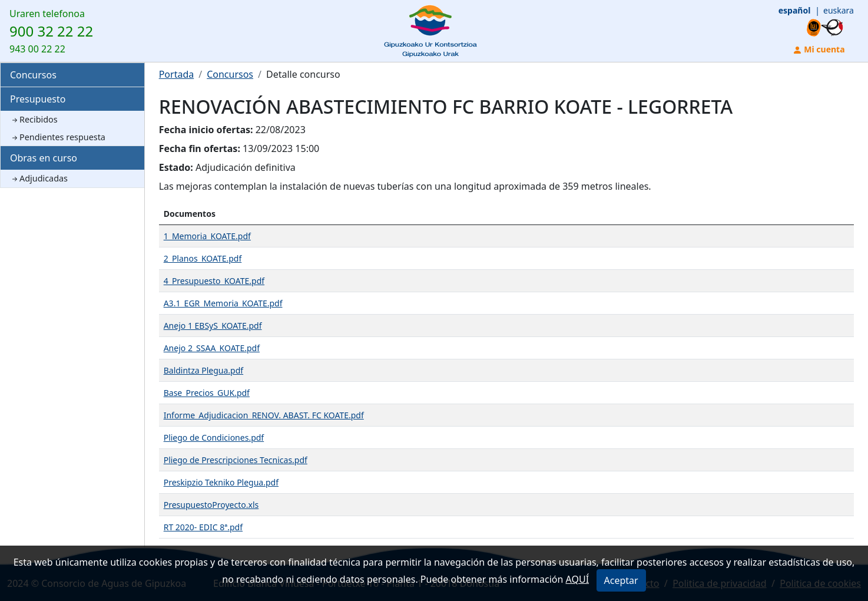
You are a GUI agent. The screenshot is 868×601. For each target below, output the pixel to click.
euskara (839, 10)
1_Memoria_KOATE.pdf (207, 236)
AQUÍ (578, 579)
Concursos (33, 75)
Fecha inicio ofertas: (206, 130)
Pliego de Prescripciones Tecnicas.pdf (236, 460)
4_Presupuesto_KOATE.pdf (214, 281)
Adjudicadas (39, 178)
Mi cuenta (819, 49)
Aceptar (621, 580)
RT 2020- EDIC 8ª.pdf (203, 527)
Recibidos (34, 119)
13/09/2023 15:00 (281, 148)
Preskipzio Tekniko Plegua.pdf (221, 482)
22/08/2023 (281, 130)
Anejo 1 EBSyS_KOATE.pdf (213, 326)
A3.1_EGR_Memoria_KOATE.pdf (223, 303)
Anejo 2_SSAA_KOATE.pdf (212, 348)
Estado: (176, 167)
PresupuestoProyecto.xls (211, 505)
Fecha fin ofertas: (200, 148)
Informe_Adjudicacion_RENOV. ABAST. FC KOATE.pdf (264, 415)
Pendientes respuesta (58, 137)
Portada (177, 74)
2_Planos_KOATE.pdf (203, 258)
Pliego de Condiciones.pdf (214, 437)
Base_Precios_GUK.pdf (207, 393)
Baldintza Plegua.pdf (203, 370)
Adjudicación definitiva (246, 167)
